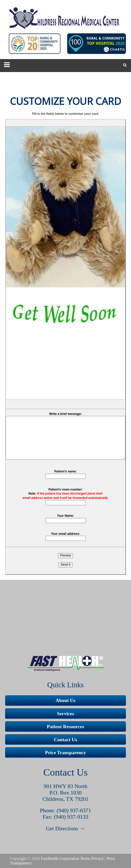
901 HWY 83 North (65, 786)
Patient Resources (65, 727)
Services (65, 714)
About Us (65, 700)
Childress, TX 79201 (65, 799)
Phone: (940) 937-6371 (65, 810)
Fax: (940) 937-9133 (65, 817)
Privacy (98, 858)
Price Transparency (65, 753)
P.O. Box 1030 (66, 793)
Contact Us (65, 740)
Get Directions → (66, 829)
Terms (85, 858)
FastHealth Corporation (60, 858)
